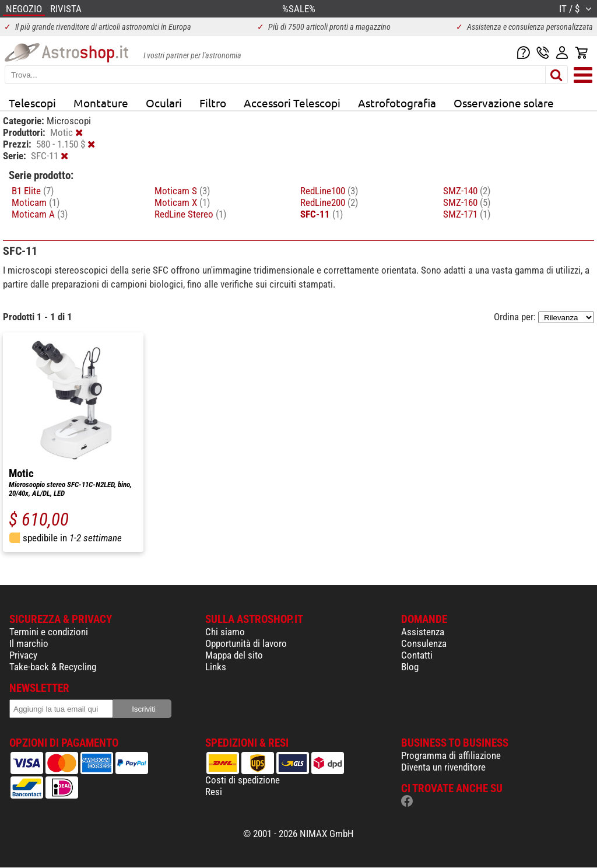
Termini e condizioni (49, 632)
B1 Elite (33, 191)
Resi (214, 792)
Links (216, 667)
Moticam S (182, 191)
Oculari (164, 103)
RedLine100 (329, 191)
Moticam (36, 202)
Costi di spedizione (243, 780)
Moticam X (182, 202)
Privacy (23, 655)
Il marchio (29, 643)
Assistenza (423, 632)
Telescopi (32, 103)
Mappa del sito (234, 655)
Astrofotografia (397, 103)
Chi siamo (225, 632)
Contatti (417, 655)
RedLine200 (329, 202)
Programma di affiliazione (451, 755)
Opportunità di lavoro (246, 643)
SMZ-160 (467, 202)
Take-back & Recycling (53, 667)
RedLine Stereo (190, 214)
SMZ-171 (467, 214)
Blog (410, 667)
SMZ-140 (467, 191)
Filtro (213, 103)
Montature (101, 103)
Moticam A (40, 214)
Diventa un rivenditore (443, 767)
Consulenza (424, 643)
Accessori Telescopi (292, 103)
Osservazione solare (504, 103)
